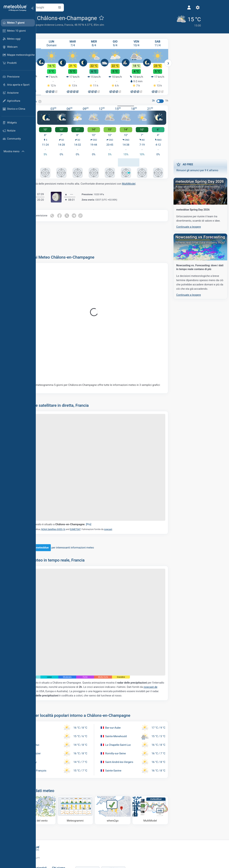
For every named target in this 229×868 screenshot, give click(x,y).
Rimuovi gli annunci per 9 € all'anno (199, 166)
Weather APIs (47, 839)
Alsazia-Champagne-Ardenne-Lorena (61, 25)
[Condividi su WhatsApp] (72, 211)
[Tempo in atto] (151, 21)
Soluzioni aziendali (52, 833)
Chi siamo (76, 833)
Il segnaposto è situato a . (78, 503)
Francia (88, 25)
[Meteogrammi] (87, 780)
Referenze (75, 839)
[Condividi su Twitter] (87, 211)
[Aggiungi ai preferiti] (121, 18)
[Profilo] (153, 8)
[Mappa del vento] (55, 780)
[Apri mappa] (79, 8)
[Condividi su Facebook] (79, 211)
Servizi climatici (49, 844)
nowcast (128, 508)
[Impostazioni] (162, 8)
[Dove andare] (119, 780)
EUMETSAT (95, 508)
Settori (43, 850)
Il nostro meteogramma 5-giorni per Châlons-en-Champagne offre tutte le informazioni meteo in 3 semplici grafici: (101, 382)
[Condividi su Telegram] (94, 211)
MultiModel (148, 179)
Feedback (75, 856)
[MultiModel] (151, 780)
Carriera (74, 844)
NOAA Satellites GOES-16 (73, 508)
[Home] (14, 8)
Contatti (74, 850)
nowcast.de (88, 654)
